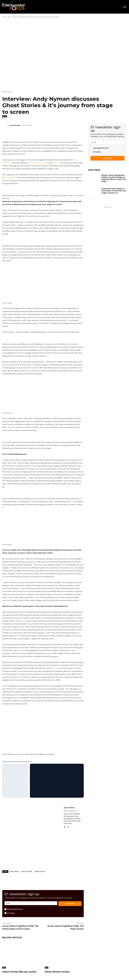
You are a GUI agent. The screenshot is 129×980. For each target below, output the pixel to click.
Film (9, 17)
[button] (125, 7)
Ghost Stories (10, 177)
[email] (107, 142)
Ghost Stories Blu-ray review (19, 972)
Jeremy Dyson (40, 872)
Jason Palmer (15, 125)
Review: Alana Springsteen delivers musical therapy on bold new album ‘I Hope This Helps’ (114, 178)
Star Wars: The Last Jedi (39, 163)
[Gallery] (15, 781)
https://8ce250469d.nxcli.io (71, 811)
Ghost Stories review (57, 972)
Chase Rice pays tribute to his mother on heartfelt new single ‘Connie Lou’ (114, 191)
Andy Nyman (14, 872)
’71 (27, 478)
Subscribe (70, 904)
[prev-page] (90, 199)
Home (4, 17)
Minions (56, 163)
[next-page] (93, 199)
